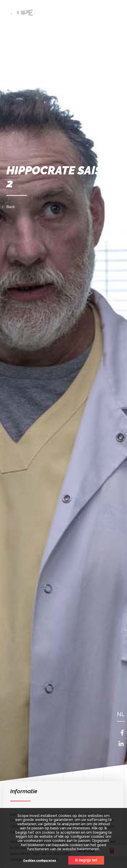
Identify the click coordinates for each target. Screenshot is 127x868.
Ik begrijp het (86, 860)
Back (11, 207)
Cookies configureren (40, 861)
